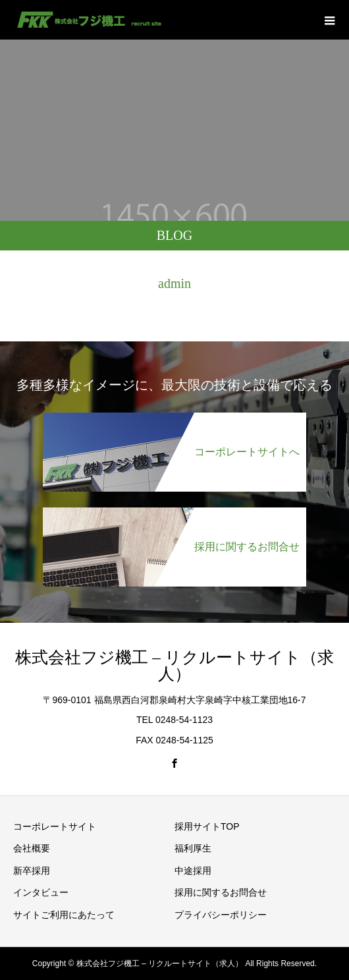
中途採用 (193, 871)
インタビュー (41, 892)
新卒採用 (32, 871)
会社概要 (32, 848)
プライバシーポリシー (221, 915)
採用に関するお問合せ (221, 892)
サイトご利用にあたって (64, 915)
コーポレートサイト (55, 826)
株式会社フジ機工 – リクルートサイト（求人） (174, 666)
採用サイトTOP (207, 826)
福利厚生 (193, 848)
